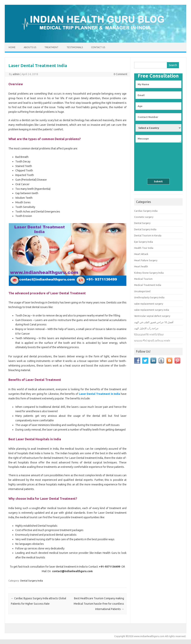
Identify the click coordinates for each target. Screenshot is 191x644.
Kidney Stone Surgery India (149, 273)
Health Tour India (144, 248)
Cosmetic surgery (144, 217)
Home (12, 47)
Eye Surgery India (144, 242)
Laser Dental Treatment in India (100, 394)
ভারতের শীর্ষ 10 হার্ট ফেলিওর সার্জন (152, 341)
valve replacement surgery (149, 304)
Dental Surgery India (32, 581)
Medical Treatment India (148, 285)
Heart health (141, 266)
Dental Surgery (142, 223)
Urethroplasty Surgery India (149, 297)
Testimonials (75, 47)
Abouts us (30, 47)
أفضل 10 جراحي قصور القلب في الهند (154, 322)
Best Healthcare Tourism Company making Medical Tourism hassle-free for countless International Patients (99, 604)
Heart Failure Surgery (146, 260)
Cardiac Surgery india (146, 211)
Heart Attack (141, 254)
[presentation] (158, 158)
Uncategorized (142, 291)
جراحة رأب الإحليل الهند (146, 328)
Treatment (51, 47)
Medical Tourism (143, 279)
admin (16, 74)
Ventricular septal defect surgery (152, 316)
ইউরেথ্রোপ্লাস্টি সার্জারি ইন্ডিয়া (149, 335)
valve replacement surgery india (152, 310)
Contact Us (98, 47)
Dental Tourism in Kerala (148, 235)
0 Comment (120, 74)
